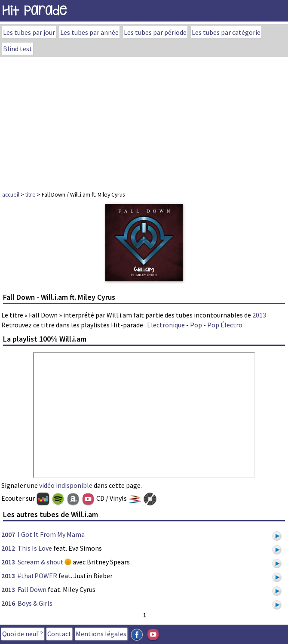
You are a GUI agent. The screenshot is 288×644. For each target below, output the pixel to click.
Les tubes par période (155, 32)
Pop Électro (225, 325)
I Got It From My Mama (51, 534)
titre (31, 194)
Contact (59, 634)
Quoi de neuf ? (23, 634)
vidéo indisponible (66, 485)
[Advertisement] (144, 121)
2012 (8, 548)
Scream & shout (41, 562)
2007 (8, 534)
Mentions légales (101, 634)
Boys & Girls (35, 603)
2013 (259, 315)
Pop (196, 325)
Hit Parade (34, 11)
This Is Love (35, 548)
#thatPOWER (37, 576)
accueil (11, 194)
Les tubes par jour (29, 32)
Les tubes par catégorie (226, 32)
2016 (8, 603)
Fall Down (32, 589)
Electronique (166, 325)
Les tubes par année (89, 32)
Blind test (18, 49)
